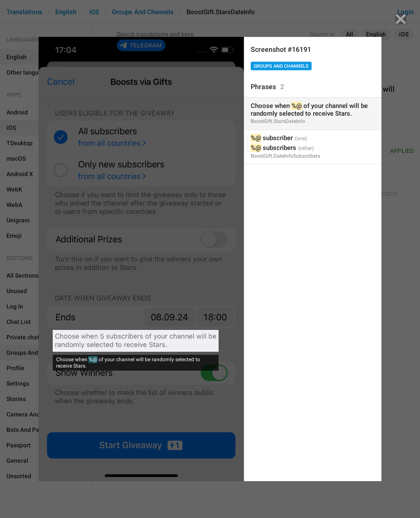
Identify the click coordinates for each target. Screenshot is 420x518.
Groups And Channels (281, 66)
